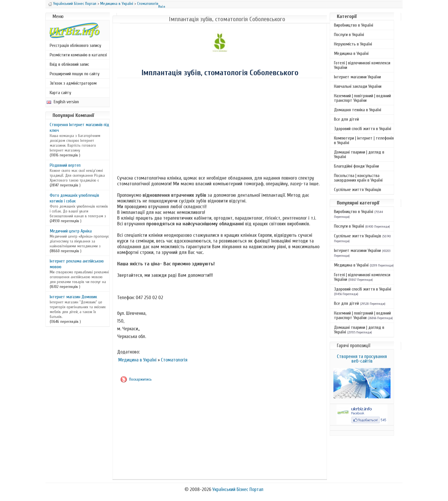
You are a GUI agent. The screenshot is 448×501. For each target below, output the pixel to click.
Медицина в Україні (117, 4)
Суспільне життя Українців (358, 190)
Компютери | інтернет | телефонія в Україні (364, 140)
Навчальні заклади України (358, 86)
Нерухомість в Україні (353, 44)
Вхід (162, 7)
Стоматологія (148, 4)
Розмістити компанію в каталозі (78, 55)
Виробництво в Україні (354, 25)
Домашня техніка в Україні (358, 110)
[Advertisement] (220, 128)
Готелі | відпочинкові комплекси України (362, 65)
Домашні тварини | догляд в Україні (359, 154)
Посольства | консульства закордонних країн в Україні (358, 178)
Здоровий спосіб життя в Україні (363, 129)
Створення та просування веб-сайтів (362, 359)
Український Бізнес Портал (75, 4)
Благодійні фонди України (356, 166)
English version (63, 102)
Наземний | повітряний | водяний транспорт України (362, 98)
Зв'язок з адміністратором (73, 83)
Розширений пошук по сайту (75, 74)
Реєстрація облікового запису (75, 45)
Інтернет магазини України (357, 77)
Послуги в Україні (349, 35)
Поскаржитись (140, 379)
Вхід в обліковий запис (69, 64)
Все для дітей (346, 119)
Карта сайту (60, 93)
